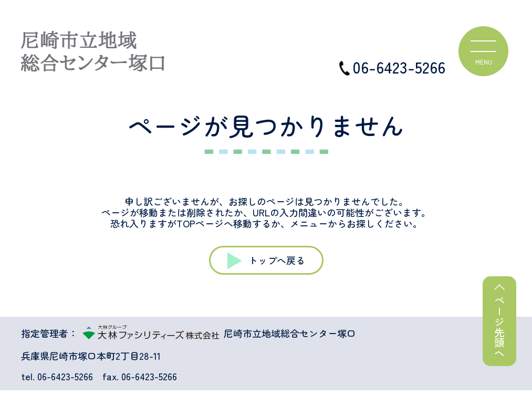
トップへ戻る (277, 260)
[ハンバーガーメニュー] (483, 51)
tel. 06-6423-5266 (57, 376)
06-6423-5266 (392, 67)
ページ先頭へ (500, 327)
